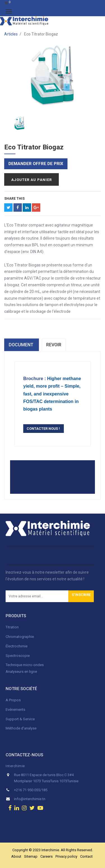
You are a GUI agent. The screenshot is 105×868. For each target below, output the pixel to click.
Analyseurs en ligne (21, 672)
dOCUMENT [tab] (22, 345)
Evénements (15, 710)
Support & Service (20, 719)
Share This (14, 199)
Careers (46, 856)
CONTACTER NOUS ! (44, 429)
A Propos (14, 700)
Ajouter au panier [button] (32, 180)
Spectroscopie (18, 656)
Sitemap (31, 856)
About (16, 856)
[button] (81, 596)
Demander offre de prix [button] (36, 164)
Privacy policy (66, 856)
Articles (11, 34)
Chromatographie (20, 637)
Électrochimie (17, 646)
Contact (86, 856)
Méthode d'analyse (21, 728)
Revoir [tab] (54, 345)
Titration (12, 627)
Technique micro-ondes (25, 665)
